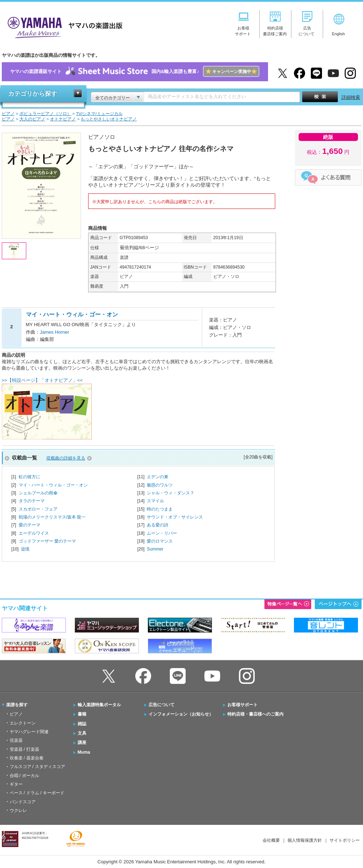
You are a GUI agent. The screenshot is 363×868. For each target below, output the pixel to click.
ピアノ (16, 714)
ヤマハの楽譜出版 (63, 26)
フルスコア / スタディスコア (37, 767)
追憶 (25, 549)
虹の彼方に (30, 477)
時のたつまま (160, 509)
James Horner (55, 332)
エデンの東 (158, 477)
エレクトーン (23, 723)
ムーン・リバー (162, 533)
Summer (155, 549)
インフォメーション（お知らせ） (181, 714)
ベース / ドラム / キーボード (37, 793)
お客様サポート (242, 705)
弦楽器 (16, 740)
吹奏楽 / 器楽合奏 (27, 758)
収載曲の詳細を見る (66, 458)
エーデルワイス (34, 533)
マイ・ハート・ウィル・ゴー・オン (53, 485)
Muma (84, 752)
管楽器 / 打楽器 (24, 749)
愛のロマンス (160, 541)
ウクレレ (18, 810)
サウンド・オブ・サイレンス (175, 517)
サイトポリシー (345, 840)
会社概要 (271, 840)
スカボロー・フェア (38, 509)
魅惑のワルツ (160, 485)
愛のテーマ (30, 525)
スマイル (155, 501)
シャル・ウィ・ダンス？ (171, 493)
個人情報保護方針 (305, 840)
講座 (82, 743)
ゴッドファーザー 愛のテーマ (47, 541)
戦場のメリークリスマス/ (52, 517)
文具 (82, 733)
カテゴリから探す (33, 94)
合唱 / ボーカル (24, 776)
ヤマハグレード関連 (29, 732)
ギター (16, 784)
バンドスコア (23, 802)
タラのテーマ (32, 501)
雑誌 (82, 724)
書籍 (82, 714)
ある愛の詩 (158, 525)
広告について (162, 705)
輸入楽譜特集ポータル (99, 705)
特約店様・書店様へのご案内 (255, 714)
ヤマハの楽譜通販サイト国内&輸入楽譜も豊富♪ (135, 72)
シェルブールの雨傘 (38, 493)
